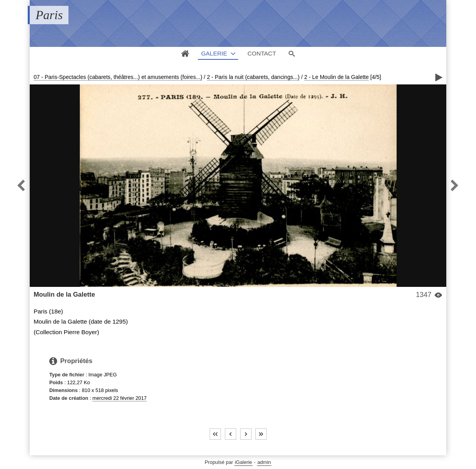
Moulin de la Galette (64, 294)
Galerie (214, 53)
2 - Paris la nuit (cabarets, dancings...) (253, 77)
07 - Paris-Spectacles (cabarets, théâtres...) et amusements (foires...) (118, 77)
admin (264, 462)
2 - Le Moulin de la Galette (337, 77)
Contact (262, 53)
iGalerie (243, 462)
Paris (49, 15)
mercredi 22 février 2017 (119, 398)
